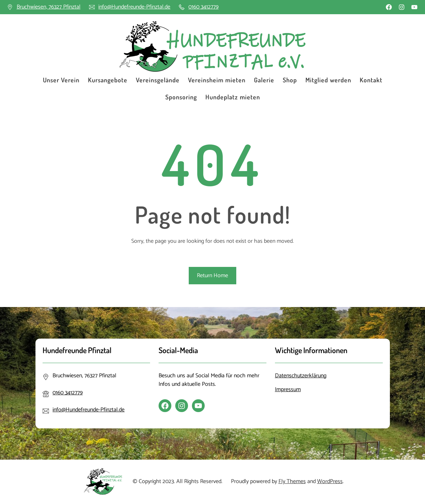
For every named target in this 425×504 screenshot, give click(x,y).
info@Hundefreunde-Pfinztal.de (134, 7)
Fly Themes (292, 481)
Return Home (213, 276)
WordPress (330, 481)
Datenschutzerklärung (301, 376)
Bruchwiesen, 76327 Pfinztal (49, 7)
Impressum (288, 390)
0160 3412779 (203, 7)
